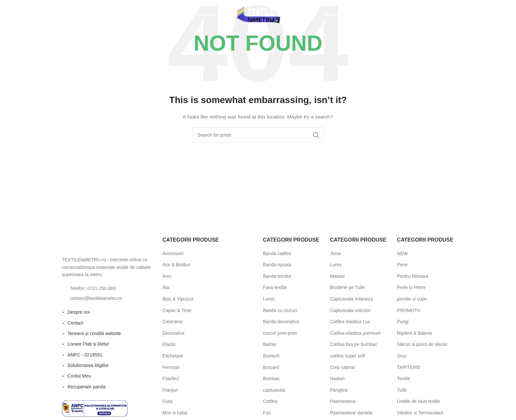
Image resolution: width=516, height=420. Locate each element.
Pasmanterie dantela (351, 413)
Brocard (271, 367)
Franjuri (170, 390)
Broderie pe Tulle (348, 287)
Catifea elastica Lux (350, 322)
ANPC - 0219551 (85, 355)
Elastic (169, 344)
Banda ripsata (277, 265)
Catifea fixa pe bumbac (354, 344)
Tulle (402, 390)
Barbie (270, 344)
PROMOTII (408, 310)
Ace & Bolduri (177, 265)
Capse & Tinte (177, 310)
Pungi (403, 322)
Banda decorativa (281, 322)
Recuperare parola (87, 387)
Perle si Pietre (411, 287)
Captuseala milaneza (352, 299)
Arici (167, 276)
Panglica (339, 390)
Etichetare (173, 356)
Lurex (269, 299)
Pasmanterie (343, 401)
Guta (168, 401)
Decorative (174, 333)
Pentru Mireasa (413, 276)
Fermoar (171, 367)
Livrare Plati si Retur (88, 344)
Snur (402, 356)
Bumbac (271, 379)
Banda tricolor (277, 276)
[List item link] (107, 288)
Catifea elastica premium (355, 333)
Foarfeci (171, 379)
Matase (338, 276)
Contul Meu (79, 376)
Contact (75, 323)
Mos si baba (175, 413)
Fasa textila (275, 287)
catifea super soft (348, 356)
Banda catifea (277, 253)
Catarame (173, 322)
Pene (402, 265)
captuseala (274, 390)
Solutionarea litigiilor (88, 365)
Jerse (336, 253)
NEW (402, 253)
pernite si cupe (412, 299)
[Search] (258, 135)
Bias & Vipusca (178, 299)
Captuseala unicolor (350, 310)
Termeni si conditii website (94, 333)
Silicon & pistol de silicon (422, 344)
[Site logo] (258, 14)
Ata (166, 287)
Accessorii (173, 253)
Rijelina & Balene (414, 333)
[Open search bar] (62, 15)
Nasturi (337, 379)
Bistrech (271, 356)
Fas (267, 413)
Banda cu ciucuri (280, 310)
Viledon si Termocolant (420, 413)
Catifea (270, 401)
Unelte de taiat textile (418, 401)
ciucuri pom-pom (280, 333)
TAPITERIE (409, 367)
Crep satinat (342, 367)
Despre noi (79, 312)
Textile (403, 379)
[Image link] (98, 244)
